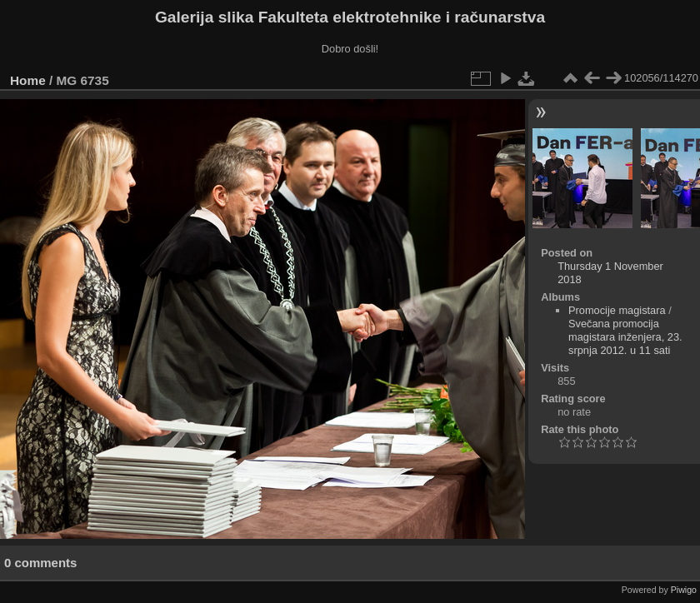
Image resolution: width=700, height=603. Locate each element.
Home (28, 80)
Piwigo (684, 590)
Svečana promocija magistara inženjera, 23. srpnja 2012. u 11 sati (625, 337)
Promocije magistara (617, 310)
